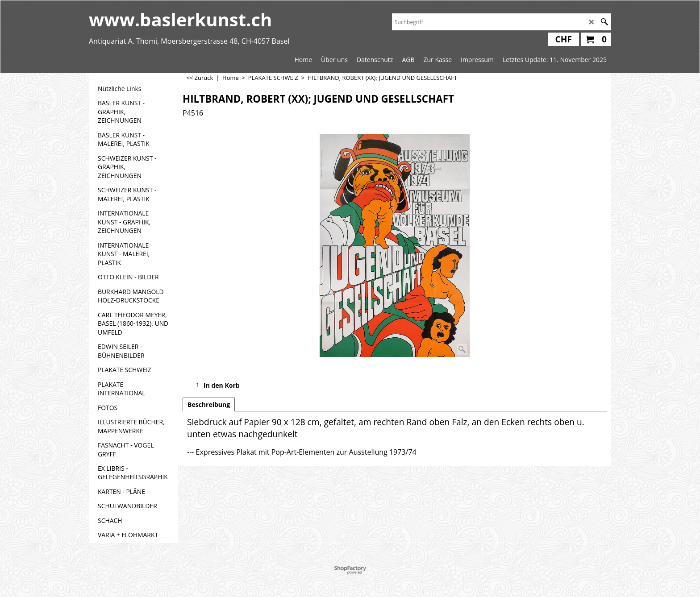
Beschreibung (209, 404)
